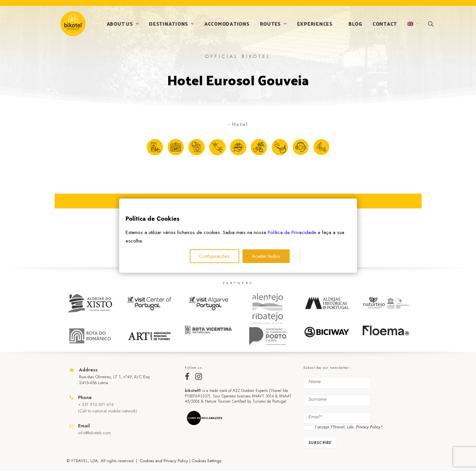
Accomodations (225, 27)
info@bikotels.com (95, 433)
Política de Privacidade (292, 232)
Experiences (313, 27)
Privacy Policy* (369, 427)
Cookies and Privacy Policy (164, 461)
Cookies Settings (206, 461)
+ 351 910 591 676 (96, 404)
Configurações (214, 256)
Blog (353, 27)
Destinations (169, 27)
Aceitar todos (266, 256)
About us (121, 27)
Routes (271, 27)
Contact (382, 27)
